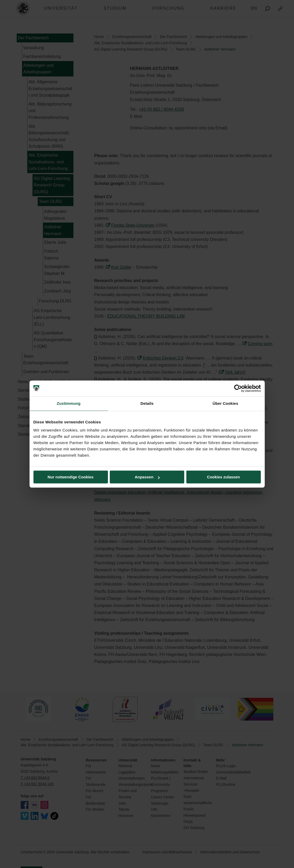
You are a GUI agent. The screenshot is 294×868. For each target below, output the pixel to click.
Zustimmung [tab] (69, 403)
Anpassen (147, 477)
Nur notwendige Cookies (71, 477)
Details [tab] (147, 403)
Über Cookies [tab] (226, 403)
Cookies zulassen (223, 477)
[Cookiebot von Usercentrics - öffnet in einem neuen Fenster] (238, 388)
